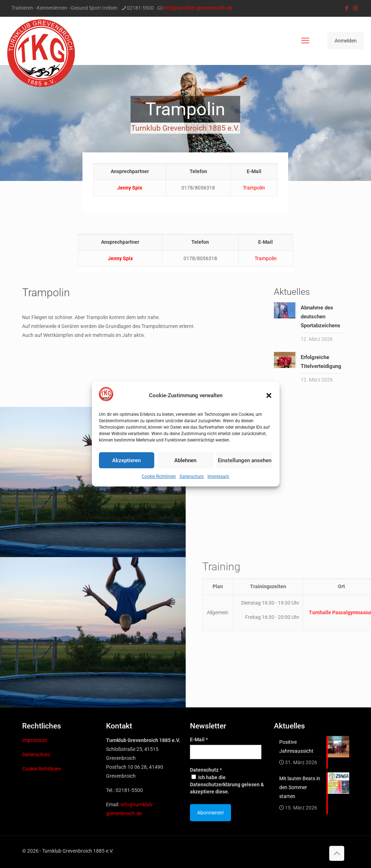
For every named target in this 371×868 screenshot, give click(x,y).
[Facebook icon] (347, 8)
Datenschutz (192, 476)
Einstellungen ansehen (245, 460)
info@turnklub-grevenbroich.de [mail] (198, 8)
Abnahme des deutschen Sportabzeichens (320, 317)
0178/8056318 (200, 258)
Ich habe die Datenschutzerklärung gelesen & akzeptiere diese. (227, 784)
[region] (185, 123)
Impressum (218, 476)
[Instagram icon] (355, 8)
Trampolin (254, 188)
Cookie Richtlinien (159, 476)
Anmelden (346, 41)
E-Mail (199, 740)
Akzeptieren (126, 460)
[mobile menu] (305, 41)
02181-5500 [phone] (140, 8)
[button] (269, 395)
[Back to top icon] (337, 853)
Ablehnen (185, 460)
